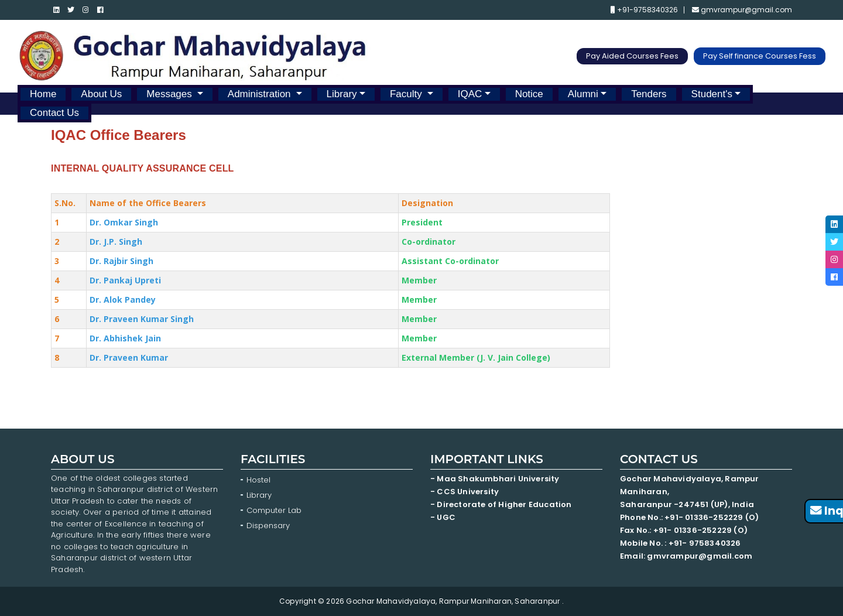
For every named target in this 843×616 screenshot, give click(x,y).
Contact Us (54, 113)
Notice (529, 94)
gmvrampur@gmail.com (742, 10)
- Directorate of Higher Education (502, 504)
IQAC (470, 94)
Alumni (583, 94)
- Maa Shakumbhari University (496, 479)
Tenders (649, 94)
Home (43, 94)
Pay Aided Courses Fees (632, 56)
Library (342, 94)
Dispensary (268, 526)
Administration (261, 94)
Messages (170, 94)
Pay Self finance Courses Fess (760, 56)
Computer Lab (275, 510)
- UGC (443, 517)
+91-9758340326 (644, 10)
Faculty (407, 94)
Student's (712, 94)
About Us (101, 94)
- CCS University (465, 492)
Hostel (258, 480)
